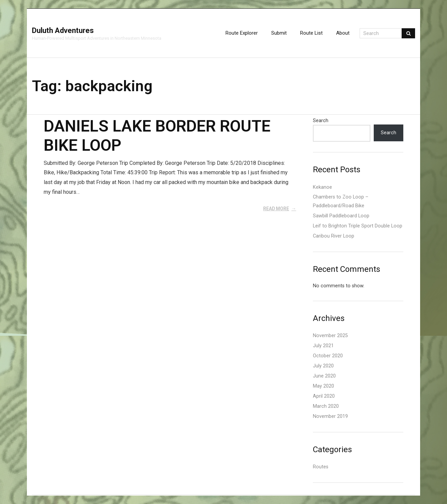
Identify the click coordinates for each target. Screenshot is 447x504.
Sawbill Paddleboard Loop (341, 216)
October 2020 (328, 356)
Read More (276, 209)
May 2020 (323, 386)
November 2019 (330, 416)
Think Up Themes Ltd (37, 495)
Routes (321, 467)
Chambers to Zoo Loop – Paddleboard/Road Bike (341, 201)
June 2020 (324, 376)
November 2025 (330, 336)
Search (321, 121)
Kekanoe (322, 187)
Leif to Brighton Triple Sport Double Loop (358, 226)
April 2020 (324, 396)
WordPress (44, 495)
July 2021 (323, 346)
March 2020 (326, 406)
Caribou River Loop (334, 236)
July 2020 (323, 366)
